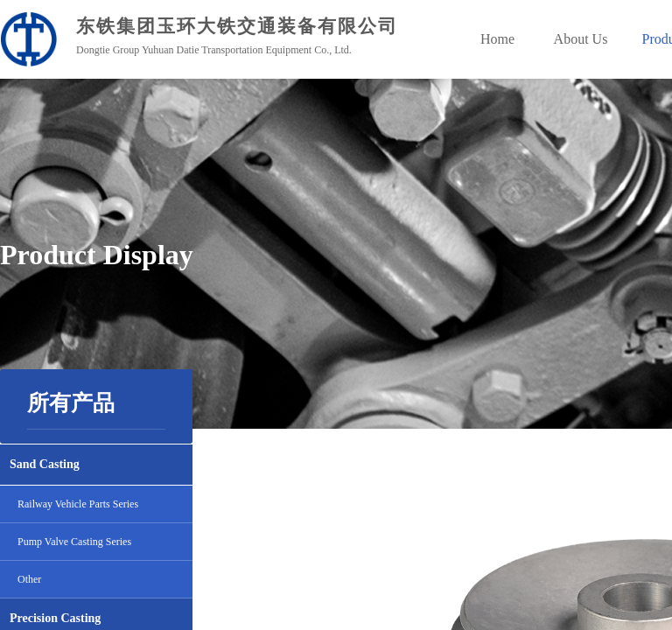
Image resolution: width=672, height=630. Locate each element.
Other (29, 579)
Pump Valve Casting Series (74, 542)
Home (497, 39)
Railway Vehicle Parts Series (78, 504)
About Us (581, 39)
